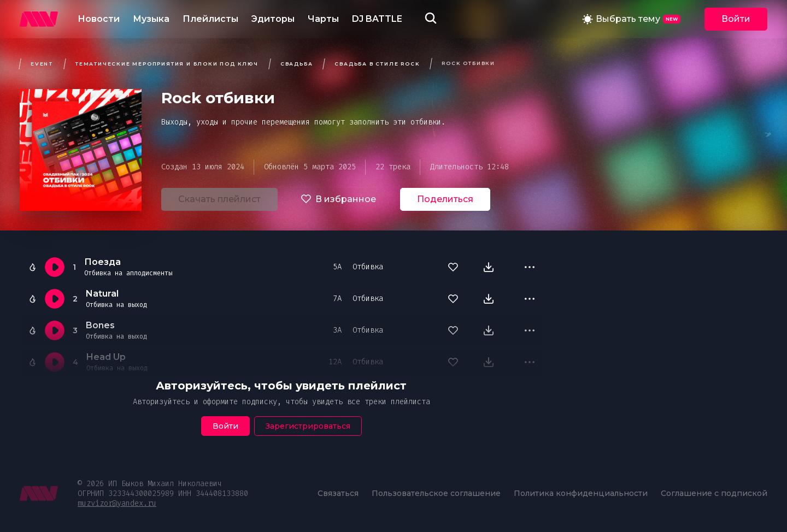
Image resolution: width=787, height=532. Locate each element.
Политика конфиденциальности (581, 493)
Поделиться (445, 199)
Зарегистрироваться (308, 426)
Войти (736, 19)
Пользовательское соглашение (436, 493)
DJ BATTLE (377, 19)
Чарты (323, 19)
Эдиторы (273, 19)
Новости (99, 19)
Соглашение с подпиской (714, 493)
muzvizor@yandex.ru (117, 503)
